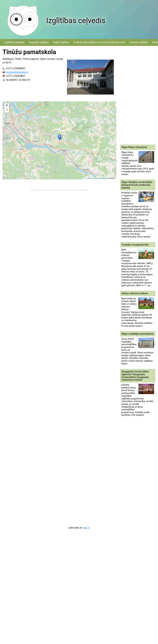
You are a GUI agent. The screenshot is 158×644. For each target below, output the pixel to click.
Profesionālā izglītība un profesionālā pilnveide (99, 42)
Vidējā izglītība (61, 42)
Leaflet (88, 178)
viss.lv (86, 528)
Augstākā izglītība (39, 42)
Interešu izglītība (139, 42)
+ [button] (7, 106)
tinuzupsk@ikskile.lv (17, 72)
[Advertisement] (133, 95)
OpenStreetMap (100, 178)
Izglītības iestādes (14, 42)
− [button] (7, 110)
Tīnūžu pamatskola (80, 190)
